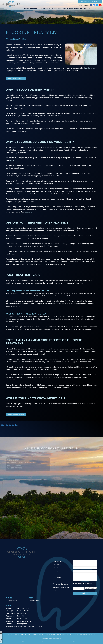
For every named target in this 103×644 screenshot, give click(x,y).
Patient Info (57, 9)
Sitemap (93, 634)
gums (12, 160)
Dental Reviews (80, 9)
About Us (34, 9)
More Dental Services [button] (10, 425)
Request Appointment (90, 2)
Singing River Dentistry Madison (30, 634)
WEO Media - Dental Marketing (50, 634)
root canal (28, 212)
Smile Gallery (68, 9)
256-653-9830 (83, 5)
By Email (88, 584)
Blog (99, 9)
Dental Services (45, 9)
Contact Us (92, 9)
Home (26, 9)
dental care (90, 68)
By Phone (78, 584)
